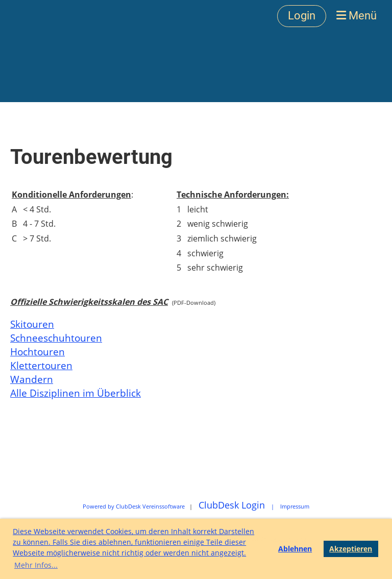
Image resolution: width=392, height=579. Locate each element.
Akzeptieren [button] (351, 549)
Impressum (295, 506)
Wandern (32, 379)
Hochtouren (38, 352)
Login (302, 16)
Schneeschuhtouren (56, 338)
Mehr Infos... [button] (36, 565)
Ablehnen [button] (295, 549)
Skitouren (32, 324)
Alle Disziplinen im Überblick (76, 393)
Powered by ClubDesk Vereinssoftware (134, 506)
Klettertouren (41, 365)
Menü (357, 16)
